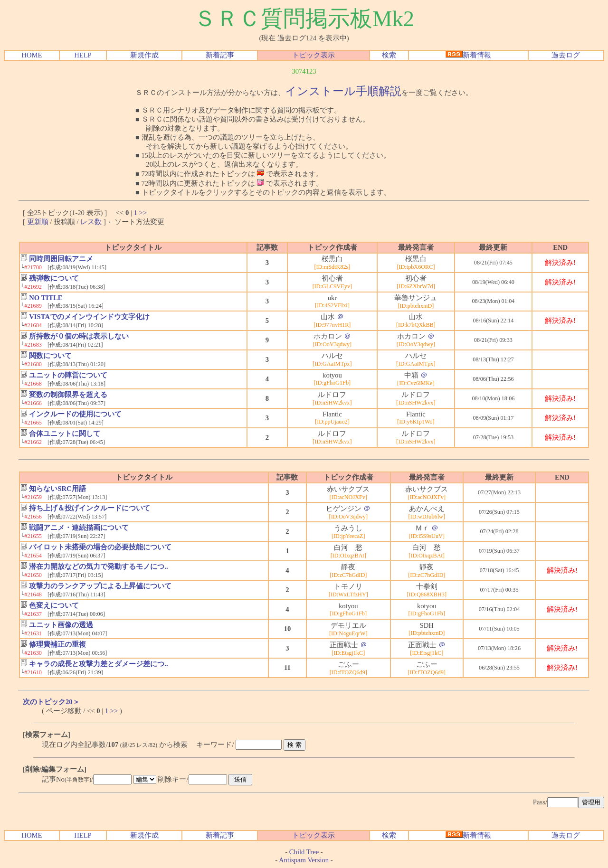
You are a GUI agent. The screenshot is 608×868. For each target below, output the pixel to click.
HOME (32, 55)
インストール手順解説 (343, 91)
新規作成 (144, 55)
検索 (389, 55)
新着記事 (220, 55)
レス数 (91, 222)
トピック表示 (313, 55)
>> (143, 213)
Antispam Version (304, 860)
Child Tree (304, 852)
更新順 (38, 222)
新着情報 (468, 55)
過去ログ (566, 55)
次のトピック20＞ (51, 702)
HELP (83, 55)
